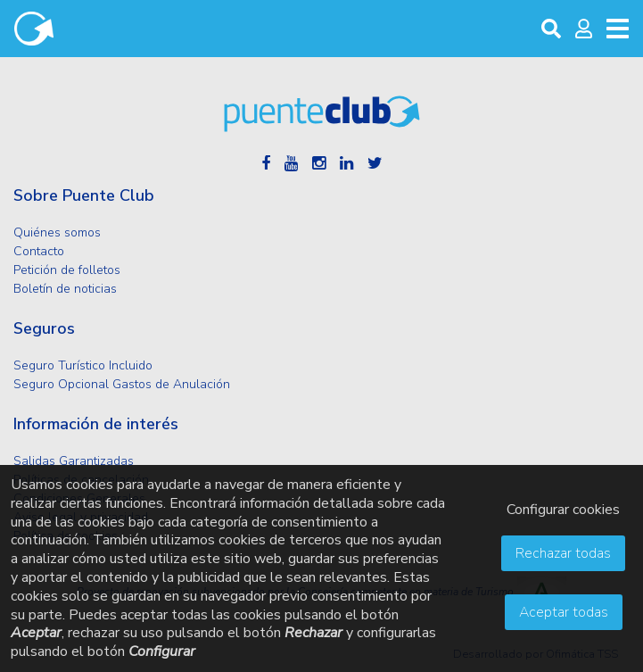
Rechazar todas (563, 553)
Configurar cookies (563, 510)
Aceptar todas (564, 612)
